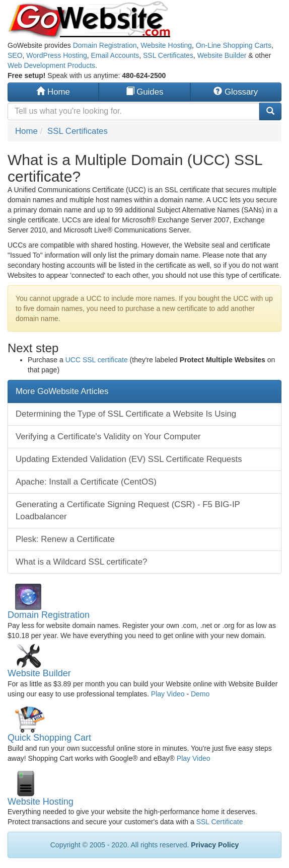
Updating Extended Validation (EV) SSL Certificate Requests (129, 459)
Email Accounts (115, 55)
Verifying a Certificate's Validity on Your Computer (108, 437)
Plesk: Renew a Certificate (65, 539)
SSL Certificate (220, 822)
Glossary (236, 92)
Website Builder (222, 55)
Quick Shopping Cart (49, 738)
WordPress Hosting (56, 55)
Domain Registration (105, 45)
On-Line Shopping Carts (234, 45)
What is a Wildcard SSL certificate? (81, 562)
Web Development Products (51, 65)
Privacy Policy (215, 845)
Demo (200, 694)
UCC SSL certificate (97, 360)
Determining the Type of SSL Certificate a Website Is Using (126, 414)
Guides (145, 92)
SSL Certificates (168, 55)
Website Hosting (166, 45)
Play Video (168, 694)
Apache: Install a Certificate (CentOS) (86, 482)
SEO (15, 55)
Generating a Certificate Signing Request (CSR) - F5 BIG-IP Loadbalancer (128, 510)
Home (53, 92)
